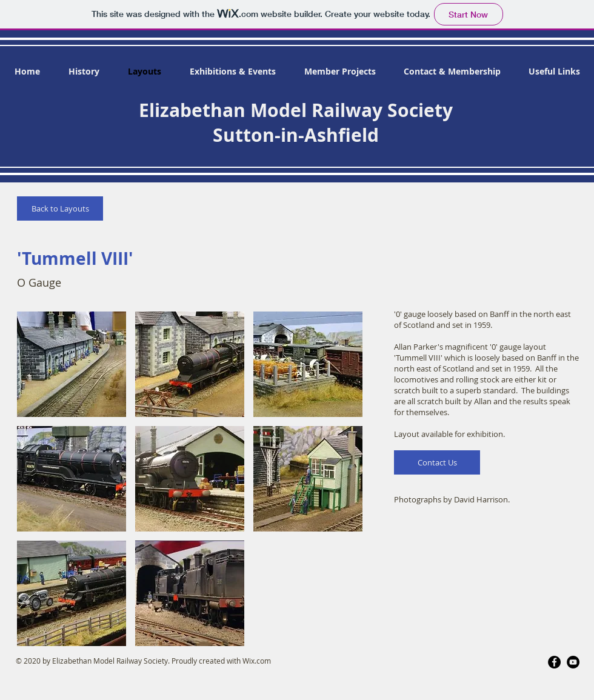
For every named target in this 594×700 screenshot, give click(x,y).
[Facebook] (554, 662)
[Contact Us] (437, 462)
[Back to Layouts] (60, 208)
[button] (72, 364)
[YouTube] (573, 662)
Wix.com (257, 661)
